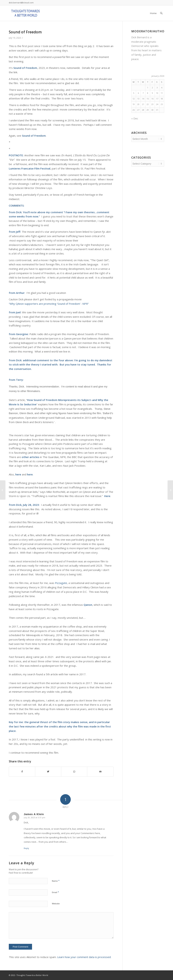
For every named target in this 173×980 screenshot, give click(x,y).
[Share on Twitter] (48, 772)
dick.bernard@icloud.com (21, 3)
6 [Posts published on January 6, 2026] (138, 93)
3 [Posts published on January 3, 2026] (157, 88)
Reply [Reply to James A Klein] (26, 848)
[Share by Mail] (100, 772)
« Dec (135, 118)
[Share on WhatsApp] (74, 772)
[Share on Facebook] (22, 772)
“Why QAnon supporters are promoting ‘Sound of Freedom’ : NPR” (49, 304)
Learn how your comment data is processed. (84, 957)
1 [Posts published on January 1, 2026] (148, 88)
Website (56, 904)
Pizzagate (61, 583)
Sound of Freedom (25, 32)
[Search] (161, 13)
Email (55, 892)
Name (56, 881)
